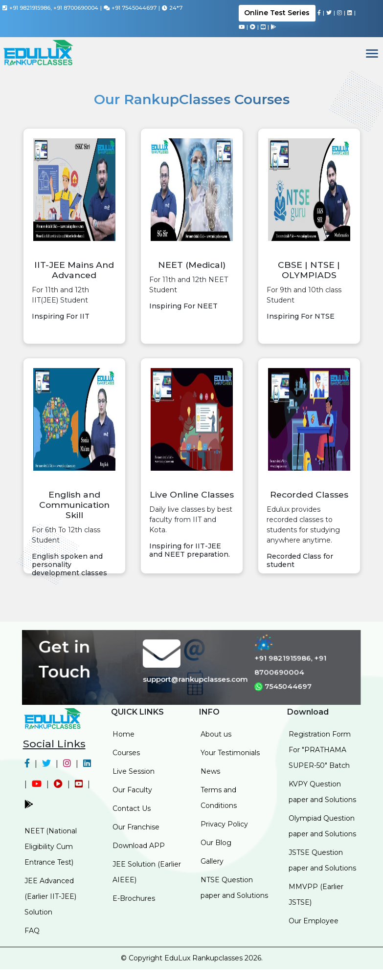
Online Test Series (277, 13)
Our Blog (216, 843)
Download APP (139, 846)
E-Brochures (134, 898)
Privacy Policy (224, 824)
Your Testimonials (230, 753)
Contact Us (132, 808)
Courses (126, 753)
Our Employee (314, 921)
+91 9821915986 (30, 8)
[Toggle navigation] (372, 54)
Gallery (212, 861)
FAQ (32, 931)
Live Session (134, 771)
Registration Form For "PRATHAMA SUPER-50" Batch (320, 750)
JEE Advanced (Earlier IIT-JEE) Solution (50, 896)
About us (216, 734)
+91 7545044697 (134, 8)
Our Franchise (136, 827)
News (210, 771)
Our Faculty (132, 790)
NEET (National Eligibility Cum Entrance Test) (51, 847)
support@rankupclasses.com (195, 679)
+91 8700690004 (76, 8)
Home (124, 734)
